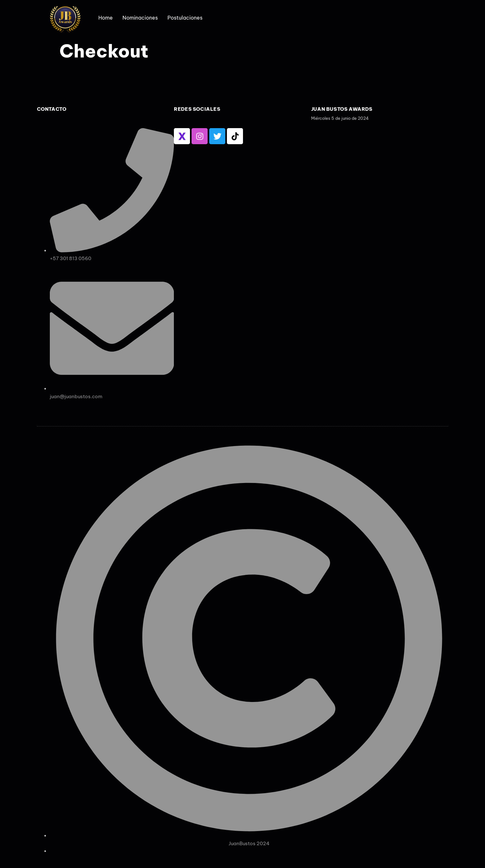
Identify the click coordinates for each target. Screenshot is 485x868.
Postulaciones (185, 18)
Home (106, 18)
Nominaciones (140, 18)
